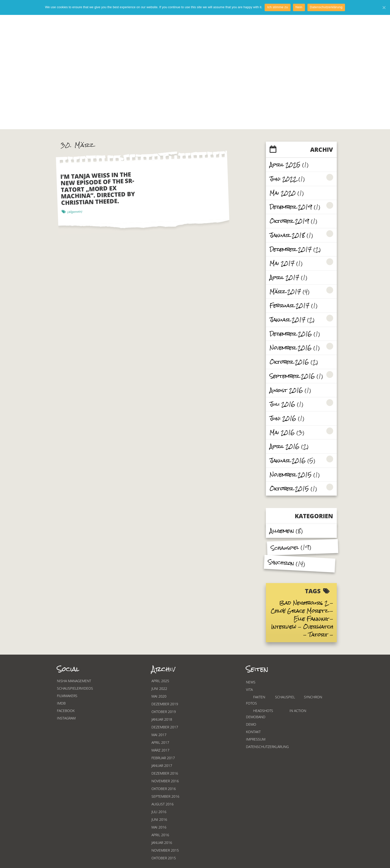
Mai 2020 (283, 193)
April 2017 (284, 277)
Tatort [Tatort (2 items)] (318, 635)
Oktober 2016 (289, 362)
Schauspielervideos (75, 688)
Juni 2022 (283, 179)
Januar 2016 (288, 460)
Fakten (259, 697)
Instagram (66, 718)
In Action (298, 711)
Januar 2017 (288, 320)
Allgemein (282, 531)
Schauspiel (285, 548)
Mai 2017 (282, 263)
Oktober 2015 (289, 489)
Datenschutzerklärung (267, 747)
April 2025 (285, 165)
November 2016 (291, 348)
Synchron (281, 562)
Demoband (256, 717)
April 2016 (285, 446)
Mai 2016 (282, 432)
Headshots (263, 711)
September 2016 (292, 376)
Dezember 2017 (291, 249)
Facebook (66, 711)
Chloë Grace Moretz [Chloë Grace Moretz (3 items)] (299, 611)
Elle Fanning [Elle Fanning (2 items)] (311, 619)
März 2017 (285, 292)
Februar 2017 (290, 305)
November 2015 (291, 475)
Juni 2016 (283, 418)
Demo (251, 724)
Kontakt (253, 732)
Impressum (256, 739)
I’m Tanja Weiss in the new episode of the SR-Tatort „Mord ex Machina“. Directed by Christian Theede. (98, 188)
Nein (299, 7)
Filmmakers (67, 696)
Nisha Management (74, 681)
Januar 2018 (287, 235)
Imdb (61, 703)
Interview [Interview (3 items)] (284, 627)
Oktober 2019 (289, 221)
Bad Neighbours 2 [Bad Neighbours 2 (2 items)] (304, 603)
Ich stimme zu (277, 7)
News (251, 682)
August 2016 (286, 390)
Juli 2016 (282, 404)
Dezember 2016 (291, 334)
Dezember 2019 (291, 207)
